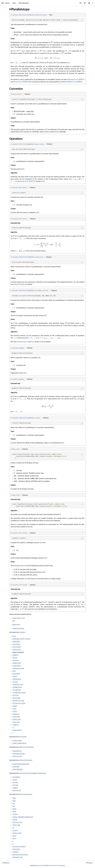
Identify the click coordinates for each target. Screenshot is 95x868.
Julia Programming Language (57, 866)
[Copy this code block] (82, 20)
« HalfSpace (5, 863)
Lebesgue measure (20, 566)
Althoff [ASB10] (75, 82)
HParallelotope (19, 9)
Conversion (16, 89)
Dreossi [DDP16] (21, 82)
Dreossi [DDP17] (77, 79)
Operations (16, 139)
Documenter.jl (41, 866)
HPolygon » (90, 863)
